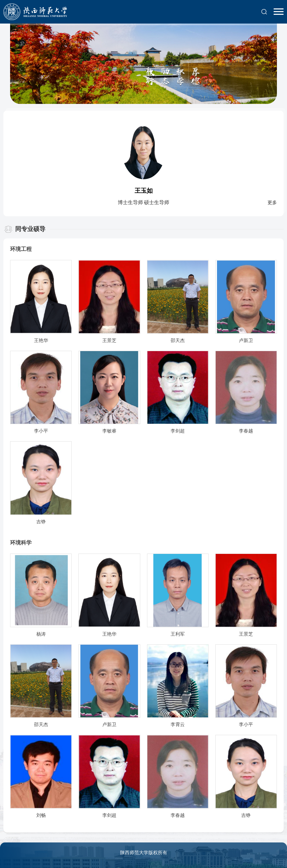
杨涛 (41, 634)
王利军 (178, 634)
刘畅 (41, 815)
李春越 (246, 431)
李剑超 (178, 431)
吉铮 (41, 522)
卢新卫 (246, 341)
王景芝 (109, 341)
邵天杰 (178, 341)
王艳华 (41, 341)
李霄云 (178, 725)
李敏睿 (109, 431)
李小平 (41, 431)
